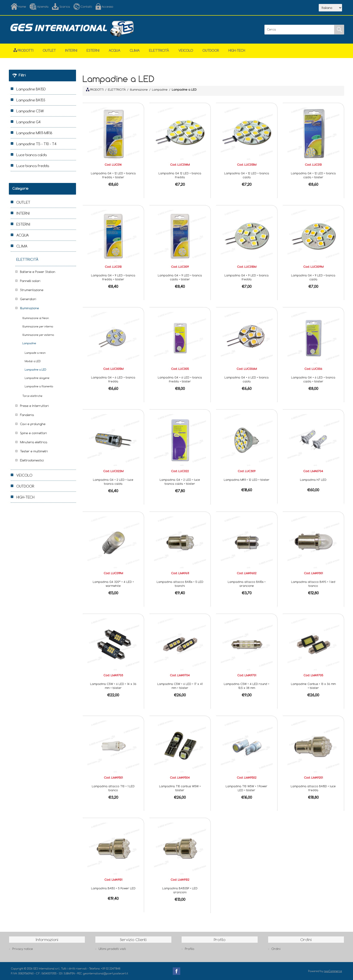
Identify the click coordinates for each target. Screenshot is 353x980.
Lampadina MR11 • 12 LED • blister (247, 480)
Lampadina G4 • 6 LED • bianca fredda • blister (180, 379)
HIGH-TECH (237, 50)
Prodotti (23, 50)
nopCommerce (333, 971)
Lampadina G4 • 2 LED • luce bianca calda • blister (180, 482)
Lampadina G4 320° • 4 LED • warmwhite (113, 584)
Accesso (107, 7)
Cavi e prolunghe (33, 424)
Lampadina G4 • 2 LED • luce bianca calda (113, 482)
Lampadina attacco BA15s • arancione (247, 584)
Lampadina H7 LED (313, 480)
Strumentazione (32, 290)
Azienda (43, 7)
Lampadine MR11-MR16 (34, 133)
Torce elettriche (32, 396)
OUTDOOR (211, 50)
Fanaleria (27, 415)
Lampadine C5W (30, 111)
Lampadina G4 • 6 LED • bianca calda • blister (313, 379)
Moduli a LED (33, 361)
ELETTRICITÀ (159, 50)
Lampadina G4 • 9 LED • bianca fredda (247, 277)
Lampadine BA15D (31, 89)
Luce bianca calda (31, 155)
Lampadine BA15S (31, 100)
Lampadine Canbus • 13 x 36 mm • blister (313, 686)
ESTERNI (93, 50)
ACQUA (114, 50)
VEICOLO (186, 50)
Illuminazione (29, 308)
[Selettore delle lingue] (330, 8)
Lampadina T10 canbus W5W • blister (180, 788)
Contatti (86, 7)
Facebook (176, 971)
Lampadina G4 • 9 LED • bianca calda (313, 277)
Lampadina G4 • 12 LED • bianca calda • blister (313, 175)
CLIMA (135, 50)
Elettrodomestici (32, 460)
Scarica (65, 7)
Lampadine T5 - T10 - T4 (36, 144)
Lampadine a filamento (39, 386)
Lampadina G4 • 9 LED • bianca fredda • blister (113, 277)
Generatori (28, 299)
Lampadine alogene (37, 378)
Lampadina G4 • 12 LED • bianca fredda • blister (113, 175)
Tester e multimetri (34, 451)
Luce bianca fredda (33, 166)
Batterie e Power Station (38, 272)
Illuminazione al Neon (36, 318)
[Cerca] (299, 30)
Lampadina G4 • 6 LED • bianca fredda (113, 379)
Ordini (276, 949)
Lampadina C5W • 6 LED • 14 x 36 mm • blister (113, 686)
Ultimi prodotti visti (112, 949)
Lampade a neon (35, 353)
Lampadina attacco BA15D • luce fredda (313, 788)
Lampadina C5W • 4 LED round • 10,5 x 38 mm (247, 686)
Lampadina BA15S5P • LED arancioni (180, 890)
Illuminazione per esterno (38, 335)
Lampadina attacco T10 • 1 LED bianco (113, 788)
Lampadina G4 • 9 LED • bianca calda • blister (180, 277)
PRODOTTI (95, 89)
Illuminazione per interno (38, 326)
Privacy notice (23, 949)
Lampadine (29, 343)
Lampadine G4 (28, 122)
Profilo (190, 949)
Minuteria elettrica (34, 442)
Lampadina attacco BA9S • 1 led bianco (313, 584)
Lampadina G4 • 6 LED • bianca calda (247, 379)
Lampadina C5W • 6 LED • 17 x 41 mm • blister (180, 686)
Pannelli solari (30, 281)
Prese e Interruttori (34, 406)
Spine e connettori (33, 433)
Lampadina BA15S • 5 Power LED (113, 888)
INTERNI (71, 50)
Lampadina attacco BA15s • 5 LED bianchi (180, 584)
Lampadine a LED (35, 370)
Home (22, 7)
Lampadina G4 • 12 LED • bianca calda (247, 175)
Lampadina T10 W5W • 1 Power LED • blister (247, 788)
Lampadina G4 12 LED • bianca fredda (180, 175)
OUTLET (49, 50)
